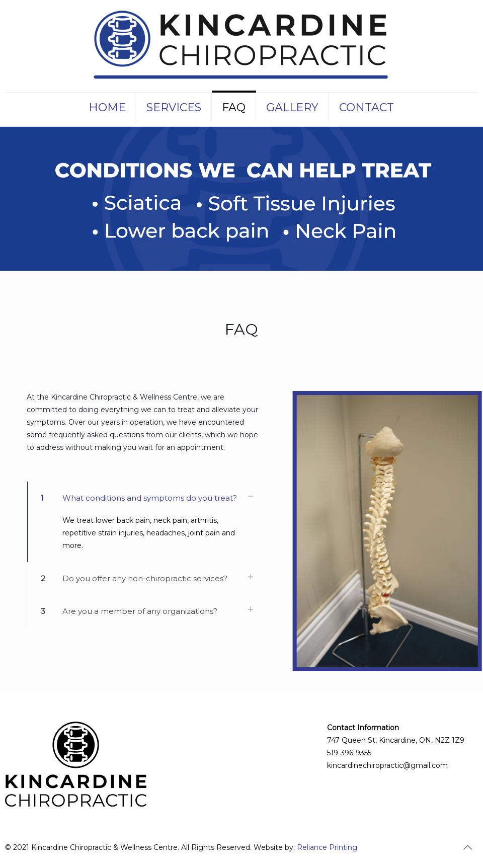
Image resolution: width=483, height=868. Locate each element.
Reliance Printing (327, 847)
